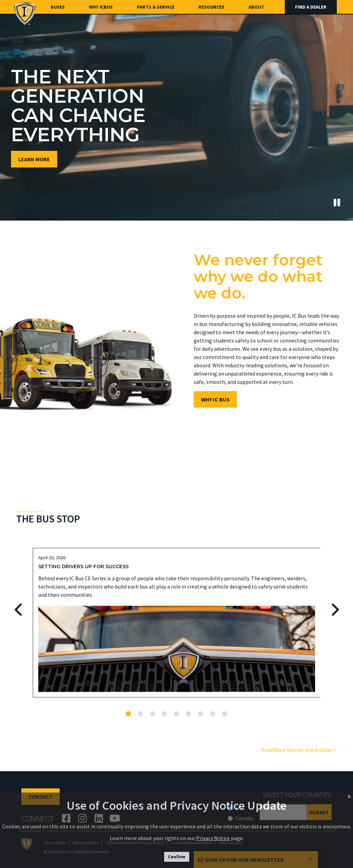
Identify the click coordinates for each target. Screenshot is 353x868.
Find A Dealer (311, 7)
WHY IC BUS (215, 399)
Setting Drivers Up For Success (83, 566)
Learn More (34, 159)
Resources (211, 7)
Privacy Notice (213, 838)
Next (334, 610)
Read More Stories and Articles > (299, 750)
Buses (58, 7)
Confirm (177, 857)
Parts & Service (156, 7)
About (256, 7)
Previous (19, 610)
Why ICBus (101, 7)
